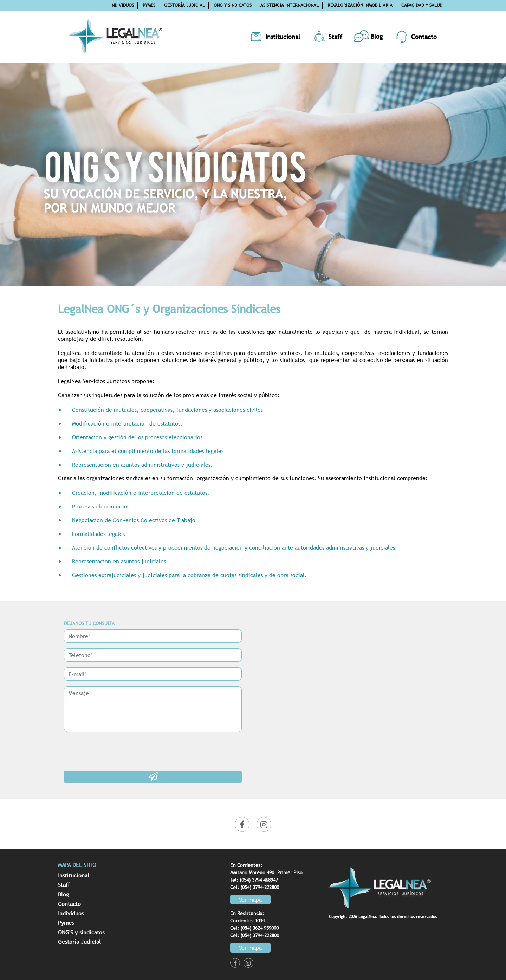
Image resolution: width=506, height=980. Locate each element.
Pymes (149, 5)
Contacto (69, 904)
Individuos (122, 5)
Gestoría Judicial (184, 5)
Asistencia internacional (290, 5)
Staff (64, 885)
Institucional (74, 875)
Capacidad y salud (422, 5)
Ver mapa (250, 900)
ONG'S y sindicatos (81, 932)
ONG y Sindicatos (233, 5)
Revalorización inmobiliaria (360, 5)
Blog (63, 894)
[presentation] (117, 751)
